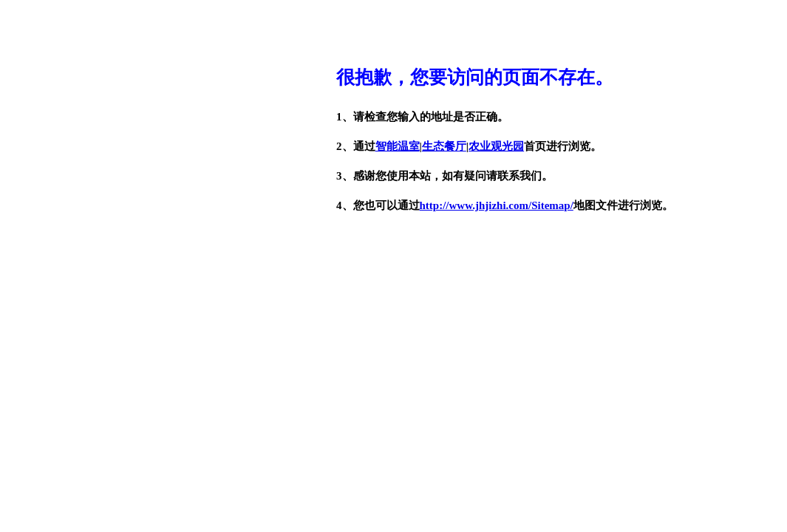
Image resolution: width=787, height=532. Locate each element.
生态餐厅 (444, 146)
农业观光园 (496, 146)
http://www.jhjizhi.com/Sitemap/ (497, 205)
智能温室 (398, 146)
